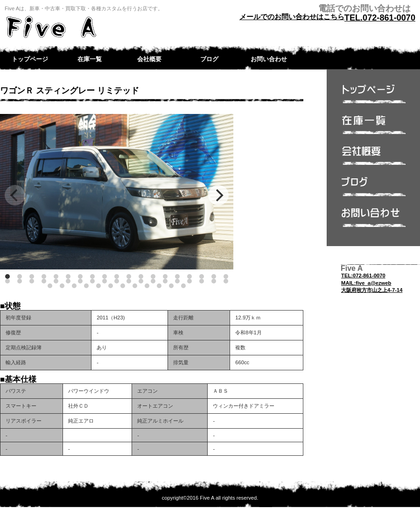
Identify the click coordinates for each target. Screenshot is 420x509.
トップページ (373, 97)
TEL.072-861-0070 (380, 18)
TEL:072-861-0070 (363, 276)
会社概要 (373, 158)
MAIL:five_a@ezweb (366, 283)
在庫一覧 (373, 127)
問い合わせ (373, 220)
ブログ (373, 189)
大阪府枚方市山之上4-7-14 (372, 290)
